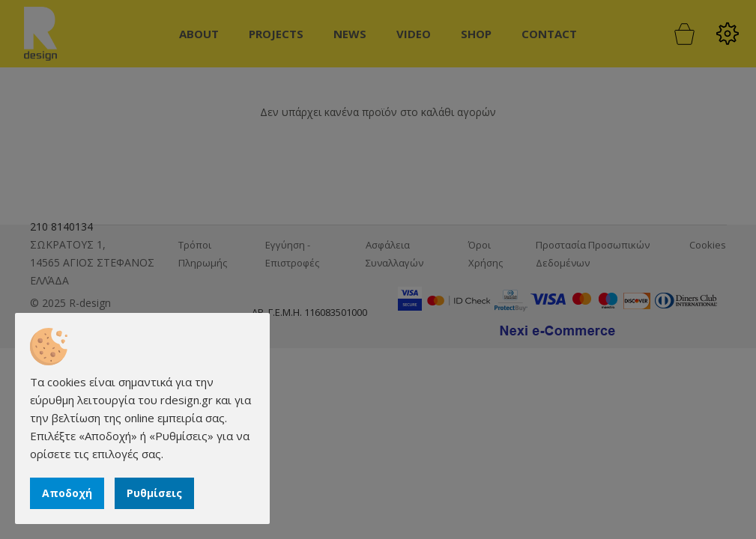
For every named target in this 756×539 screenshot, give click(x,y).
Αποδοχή (67, 493)
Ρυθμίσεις (154, 493)
